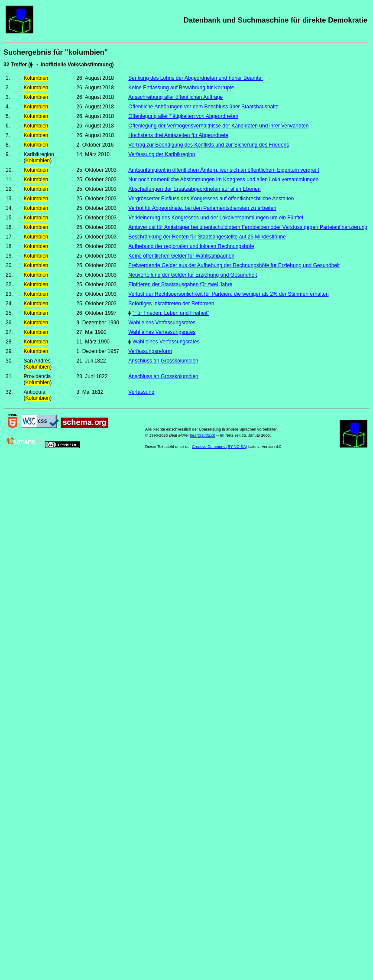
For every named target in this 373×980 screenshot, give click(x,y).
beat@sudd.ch (203, 435)
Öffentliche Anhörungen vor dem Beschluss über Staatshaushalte (203, 107)
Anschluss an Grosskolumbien (163, 361)
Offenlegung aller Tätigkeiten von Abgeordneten (183, 116)
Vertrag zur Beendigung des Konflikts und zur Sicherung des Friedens (209, 145)
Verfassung (141, 392)
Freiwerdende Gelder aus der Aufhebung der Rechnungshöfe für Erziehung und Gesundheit (234, 265)
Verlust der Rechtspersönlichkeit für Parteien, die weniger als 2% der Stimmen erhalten (228, 294)
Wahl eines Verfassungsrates (162, 323)
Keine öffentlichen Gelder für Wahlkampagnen (181, 256)
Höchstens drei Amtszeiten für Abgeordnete (178, 135)
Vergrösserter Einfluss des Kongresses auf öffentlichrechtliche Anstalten (211, 199)
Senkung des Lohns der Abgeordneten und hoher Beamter (196, 78)
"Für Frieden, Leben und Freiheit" (171, 313)
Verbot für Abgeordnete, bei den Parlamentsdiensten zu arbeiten (202, 208)
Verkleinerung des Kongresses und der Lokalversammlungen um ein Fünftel (216, 218)
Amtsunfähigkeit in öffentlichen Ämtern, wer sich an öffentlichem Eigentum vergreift (224, 170)
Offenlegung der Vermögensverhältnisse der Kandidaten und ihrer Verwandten (218, 126)
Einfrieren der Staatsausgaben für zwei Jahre (180, 284)
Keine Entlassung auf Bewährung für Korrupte (181, 88)
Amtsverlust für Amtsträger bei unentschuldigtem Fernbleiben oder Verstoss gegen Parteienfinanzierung (248, 227)
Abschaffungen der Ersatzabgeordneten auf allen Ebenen (194, 189)
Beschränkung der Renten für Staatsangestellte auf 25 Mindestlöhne (207, 237)
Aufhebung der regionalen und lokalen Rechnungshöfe (191, 246)
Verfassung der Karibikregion (162, 154)
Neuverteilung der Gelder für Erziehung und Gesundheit (193, 275)
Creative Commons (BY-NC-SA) (220, 447)
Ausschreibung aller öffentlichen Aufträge (175, 97)
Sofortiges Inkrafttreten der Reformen (171, 304)
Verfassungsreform (150, 351)
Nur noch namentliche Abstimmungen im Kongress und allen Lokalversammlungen (223, 180)
